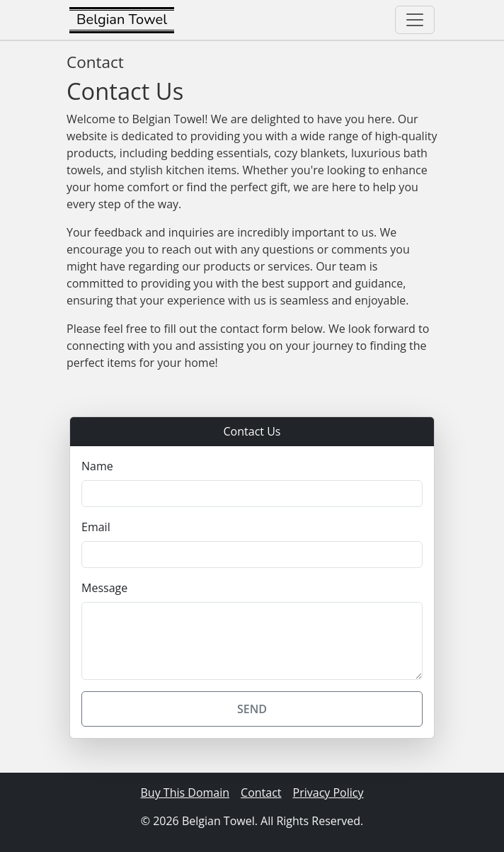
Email (96, 527)
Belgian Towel (122, 19)
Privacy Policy (328, 793)
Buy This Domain (185, 793)
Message (104, 588)
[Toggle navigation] (415, 20)
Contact (261, 793)
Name (97, 466)
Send (252, 709)
